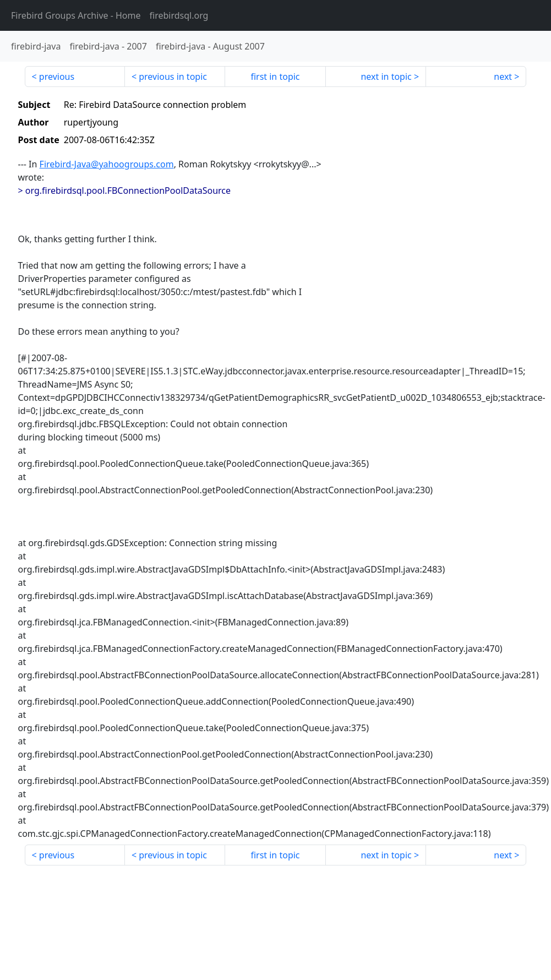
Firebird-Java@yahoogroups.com (107, 164)
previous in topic (173, 77)
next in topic (386, 77)
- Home (76, 15)
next (503, 77)
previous (57, 77)
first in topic (275, 77)
